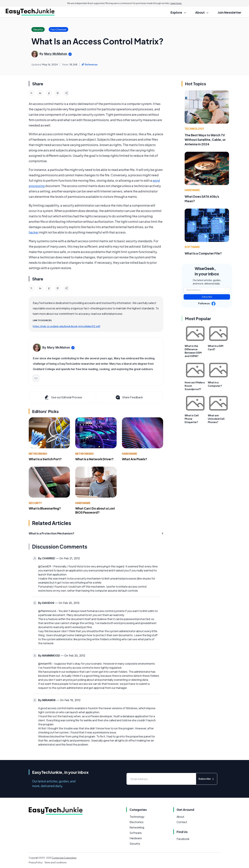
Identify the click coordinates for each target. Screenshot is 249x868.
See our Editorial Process (63, 397)
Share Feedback (129, 397)
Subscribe (207, 297)
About (180, 817)
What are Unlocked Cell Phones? (216, 419)
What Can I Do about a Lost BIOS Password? (95, 510)
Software (192, 247)
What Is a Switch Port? (45, 459)
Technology (194, 129)
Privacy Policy (36, 863)
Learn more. (176, 3)
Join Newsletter (230, 12)
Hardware (130, 454)
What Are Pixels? (134, 459)
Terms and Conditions (55, 863)
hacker (34, 232)
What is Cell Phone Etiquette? (192, 419)
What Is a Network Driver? (94, 459)
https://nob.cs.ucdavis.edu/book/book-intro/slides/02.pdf (67, 326)
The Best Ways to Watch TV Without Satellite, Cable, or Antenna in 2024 (205, 140)
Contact (182, 822)
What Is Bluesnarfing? (45, 508)
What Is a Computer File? (203, 253)
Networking (38, 454)
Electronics (137, 822)
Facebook (183, 839)
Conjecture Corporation (64, 858)
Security (35, 503)
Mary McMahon (56, 54)
